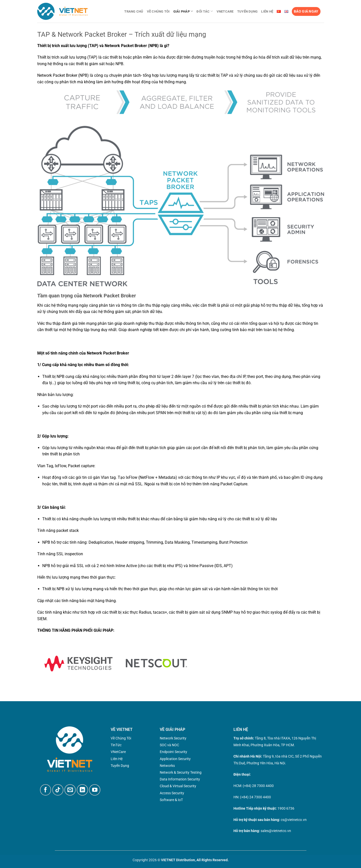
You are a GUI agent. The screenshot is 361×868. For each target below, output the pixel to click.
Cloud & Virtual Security (178, 786)
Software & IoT (171, 800)
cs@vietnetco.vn (294, 820)
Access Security (172, 793)
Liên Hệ (267, 11)
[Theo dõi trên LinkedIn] (82, 790)
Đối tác (205, 11)
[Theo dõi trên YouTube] (95, 790)
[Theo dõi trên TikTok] (58, 790)
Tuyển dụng (248, 11)
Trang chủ (134, 11)
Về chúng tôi (158, 11)
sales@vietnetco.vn (276, 831)
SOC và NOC (169, 745)
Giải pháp (183, 11)
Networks (167, 766)
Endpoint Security (173, 752)
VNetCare (225, 11)
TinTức (116, 745)
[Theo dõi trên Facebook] (46, 790)
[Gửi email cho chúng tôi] (70, 790)
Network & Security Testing (181, 772)
